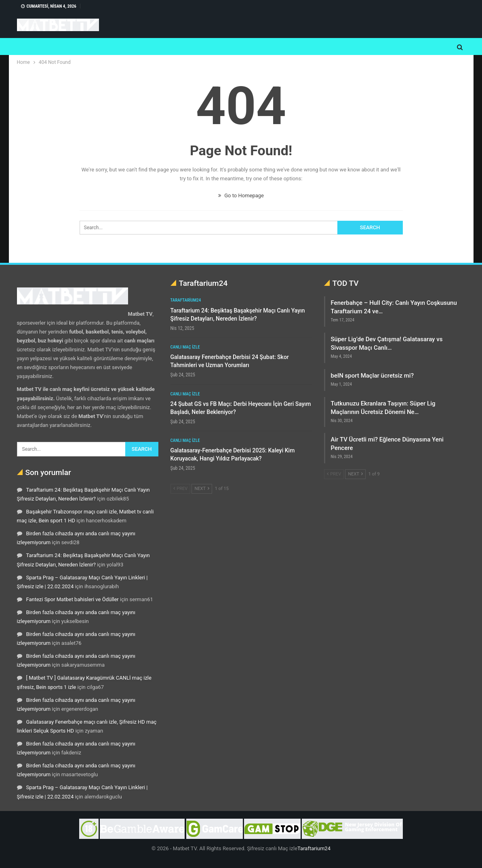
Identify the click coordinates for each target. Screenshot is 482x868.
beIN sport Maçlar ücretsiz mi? (372, 376)
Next (202, 489)
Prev (181, 489)
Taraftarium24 (186, 300)
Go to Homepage (241, 195)
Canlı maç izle (185, 347)
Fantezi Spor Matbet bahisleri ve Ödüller (73, 599)
